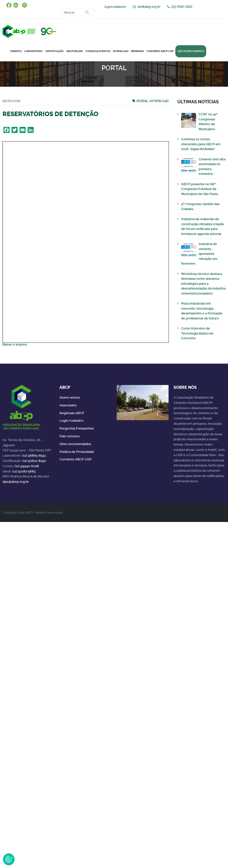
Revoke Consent (9, 859)
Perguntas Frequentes (77, 428)
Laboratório (33, 51)
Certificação (54, 51)
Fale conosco (70, 436)
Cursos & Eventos (98, 51)
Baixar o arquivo (15, 344)
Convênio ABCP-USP (160, 51)
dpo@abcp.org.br (16, 482)
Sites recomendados (75, 444)
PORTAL (142, 101)
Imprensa (137, 51)
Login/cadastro (115, 7)
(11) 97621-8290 (34, 461)
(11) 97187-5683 (24, 471)
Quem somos (70, 397)
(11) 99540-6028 (27, 466)
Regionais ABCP (72, 413)
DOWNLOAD (121, 51)
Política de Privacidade (77, 452)
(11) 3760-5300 (182, 7)
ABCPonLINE (74, 51)
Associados (68, 405)
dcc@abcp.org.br (149, 7)
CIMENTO (16, 51)
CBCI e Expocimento (191, 51)
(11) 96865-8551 (34, 455)
